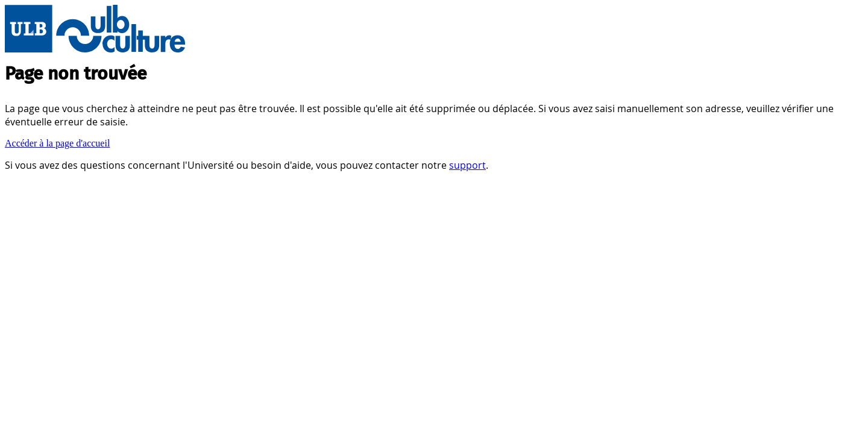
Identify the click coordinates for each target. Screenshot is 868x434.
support (467, 165)
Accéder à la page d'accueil (57, 143)
